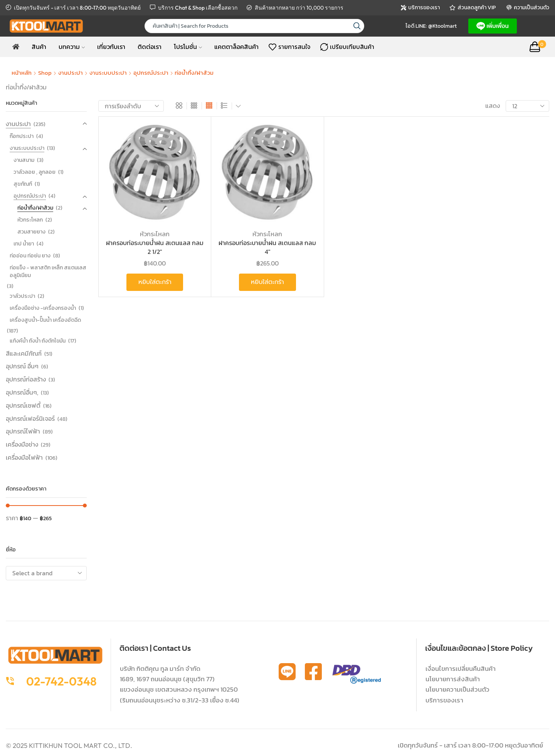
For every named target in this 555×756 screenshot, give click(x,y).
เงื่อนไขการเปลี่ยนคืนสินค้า (461, 669)
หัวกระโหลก (155, 234)
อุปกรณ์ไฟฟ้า (23, 431)
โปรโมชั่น (188, 47)
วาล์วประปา (22, 296)
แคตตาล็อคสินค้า (236, 47)
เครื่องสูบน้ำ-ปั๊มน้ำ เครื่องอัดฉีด (45, 320)
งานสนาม (24, 160)
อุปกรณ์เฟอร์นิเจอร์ (30, 418)
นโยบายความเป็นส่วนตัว (457, 689)
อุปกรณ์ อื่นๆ (22, 366)
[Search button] (357, 26)
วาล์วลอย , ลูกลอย (34, 172)
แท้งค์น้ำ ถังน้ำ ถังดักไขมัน (38, 341)
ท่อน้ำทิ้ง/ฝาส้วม (35, 208)
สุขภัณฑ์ (23, 184)
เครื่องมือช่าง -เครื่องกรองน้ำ (43, 308)
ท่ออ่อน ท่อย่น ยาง (30, 256)
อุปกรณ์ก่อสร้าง (26, 379)
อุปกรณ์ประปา (151, 73)
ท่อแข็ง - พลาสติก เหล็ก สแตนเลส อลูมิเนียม (48, 271)
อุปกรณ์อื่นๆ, (22, 392)
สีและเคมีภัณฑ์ (24, 353)
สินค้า (39, 47)
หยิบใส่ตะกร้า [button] (155, 282)
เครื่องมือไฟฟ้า (24, 457)
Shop (45, 73)
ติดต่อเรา (150, 47)
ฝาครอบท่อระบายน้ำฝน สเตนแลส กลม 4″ (267, 247)
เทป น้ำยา (24, 244)
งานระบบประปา (108, 73)
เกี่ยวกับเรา (111, 47)
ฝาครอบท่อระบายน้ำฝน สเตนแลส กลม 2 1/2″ (155, 247)
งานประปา (71, 73)
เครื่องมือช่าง (22, 444)
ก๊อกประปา (22, 136)
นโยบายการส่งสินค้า (453, 679)
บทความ (72, 47)
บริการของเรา (444, 700)
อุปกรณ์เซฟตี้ (23, 405)
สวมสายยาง (31, 232)
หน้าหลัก (22, 73)
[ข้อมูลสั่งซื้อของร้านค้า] (131, 106)
